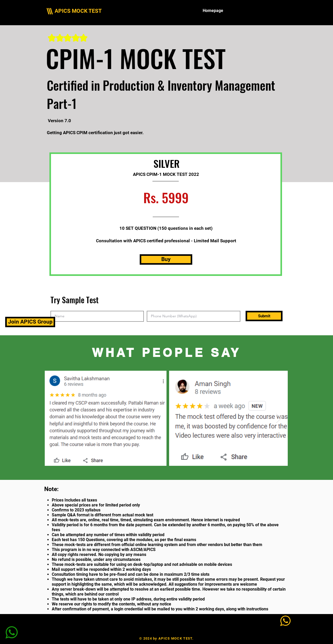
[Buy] (166, 259)
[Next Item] (279, 418)
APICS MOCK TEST (78, 11)
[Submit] (264, 316)
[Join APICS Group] (30, 322)
